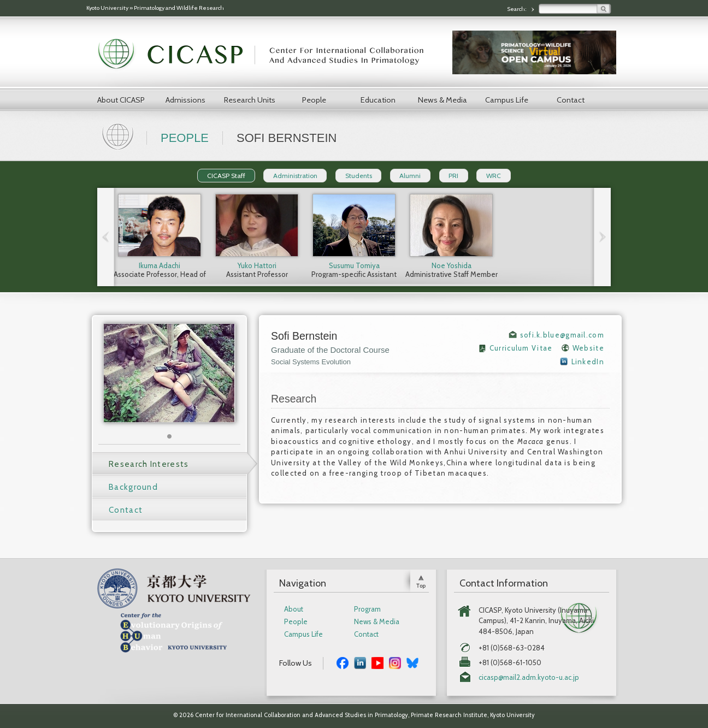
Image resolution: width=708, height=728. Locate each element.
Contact (571, 100)
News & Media (442, 100)
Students (359, 176)
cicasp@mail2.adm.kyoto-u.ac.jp (529, 677)
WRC (494, 176)
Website (588, 348)
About (294, 609)
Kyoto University (107, 8)
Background (133, 487)
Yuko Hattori (257, 265)
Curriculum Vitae (521, 348)
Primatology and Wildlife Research (179, 8)
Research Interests (149, 464)
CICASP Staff (226, 176)
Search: (517, 9)
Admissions (185, 100)
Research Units (250, 100)
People (314, 100)
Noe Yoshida (452, 265)
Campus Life (507, 100)
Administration (295, 176)
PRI (453, 176)
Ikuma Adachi (160, 265)
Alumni (410, 176)
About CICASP (121, 100)
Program (367, 609)
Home (119, 135)
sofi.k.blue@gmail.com (562, 335)
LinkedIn (588, 362)
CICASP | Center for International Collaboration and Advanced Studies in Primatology (267, 55)
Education (378, 100)
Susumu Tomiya (354, 265)
